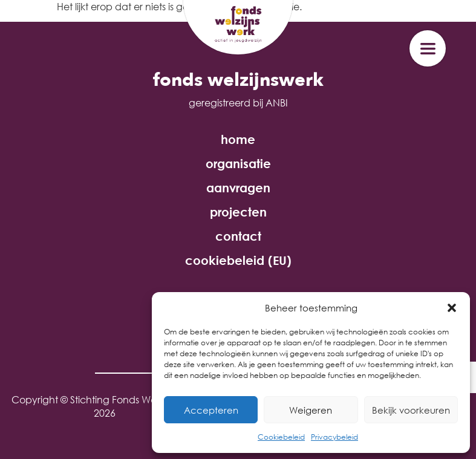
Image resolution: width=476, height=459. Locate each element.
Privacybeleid (334, 437)
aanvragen (238, 188)
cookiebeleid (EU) (238, 261)
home (238, 140)
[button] (452, 308)
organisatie (238, 164)
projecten (238, 212)
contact (238, 236)
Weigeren (311, 410)
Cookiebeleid (281, 437)
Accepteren (211, 410)
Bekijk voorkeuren (411, 410)
